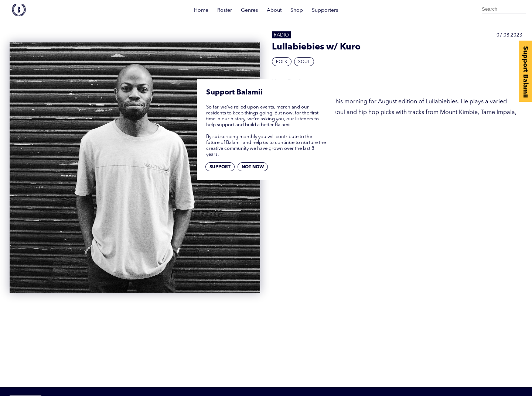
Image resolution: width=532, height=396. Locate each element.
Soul (304, 62)
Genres (249, 10)
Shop (297, 10)
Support (220, 167)
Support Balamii (525, 72)
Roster (225, 10)
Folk (282, 62)
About (274, 10)
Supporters (325, 10)
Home (201, 10)
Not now (253, 167)
